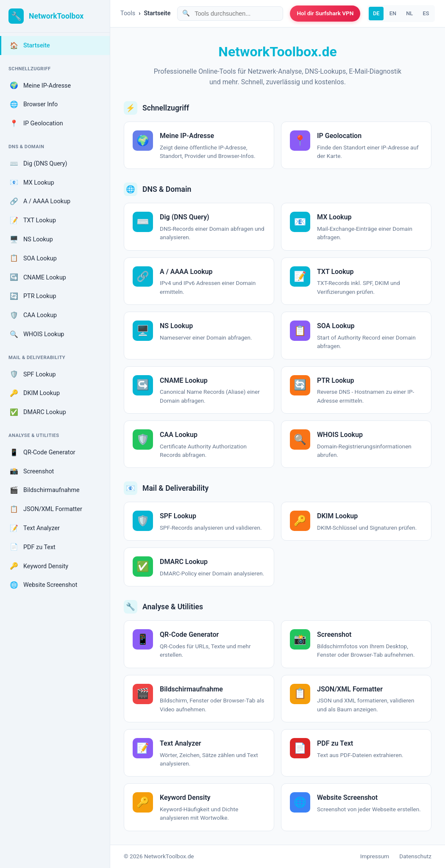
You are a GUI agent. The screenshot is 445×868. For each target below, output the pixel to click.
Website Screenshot (43, 585)
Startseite (30, 46)
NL (409, 13)
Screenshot (32, 471)
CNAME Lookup (38, 277)
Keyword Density (39, 566)
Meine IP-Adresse (40, 86)
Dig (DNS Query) (39, 164)
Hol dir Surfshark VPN (325, 13)
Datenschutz (415, 856)
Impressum (375, 856)
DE (376, 13)
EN (393, 13)
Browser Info (34, 105)
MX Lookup (32, 182)
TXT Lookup (33, 221)
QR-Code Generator (43, 453)
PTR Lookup (33, 296)
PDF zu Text (33, 547)
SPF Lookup (33, 374)
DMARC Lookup (38, 412)
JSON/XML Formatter (46, 509)
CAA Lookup (33, 315)
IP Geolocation (36, 124)
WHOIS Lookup (37, 334)
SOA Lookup (33, 258)
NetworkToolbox (56, 16)
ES (426, 13)
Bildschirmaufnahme (45, 490)
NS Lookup (31, 240)
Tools (128, 13)
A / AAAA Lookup (40, 202)
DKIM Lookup (35, 393)
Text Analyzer (35, 528)
